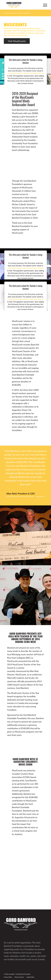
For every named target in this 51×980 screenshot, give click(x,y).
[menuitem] (44, 5)
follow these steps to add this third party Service (25, 73)
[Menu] (44, 5)
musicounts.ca (40, 496)
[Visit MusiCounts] (17, 41)
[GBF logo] (21, 5)
